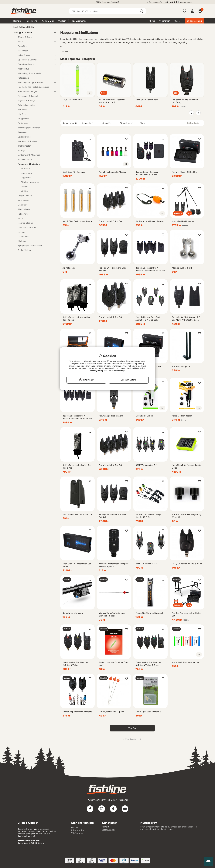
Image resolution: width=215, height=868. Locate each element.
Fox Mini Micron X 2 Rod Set (185, 172)
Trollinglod (23, 150)
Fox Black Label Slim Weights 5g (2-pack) (187, 516)
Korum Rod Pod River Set (183, 221)
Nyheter (151, 21)
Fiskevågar (23, 51)
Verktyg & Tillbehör (26, 27)
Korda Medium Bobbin (182, 416)
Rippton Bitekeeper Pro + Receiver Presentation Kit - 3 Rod (150, 269)
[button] (183, 2)
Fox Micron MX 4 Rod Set (110, 465)
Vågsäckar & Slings (27, 100)
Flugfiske (17, 21)
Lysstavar (25, 187)
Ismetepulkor (24, 236)
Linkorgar (22, 205)
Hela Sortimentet (79, 21)
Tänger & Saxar (35, 37)
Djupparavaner (25, 137)
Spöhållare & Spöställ (35, 60)
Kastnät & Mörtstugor (35, 91)
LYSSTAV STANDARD (72, 100)
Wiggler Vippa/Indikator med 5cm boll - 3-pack (112, 614)
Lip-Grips (22, 114)
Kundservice (154, 2)
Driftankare (23, 123)
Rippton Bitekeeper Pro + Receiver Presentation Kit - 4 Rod (77, 417)
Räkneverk (23, 214)
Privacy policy (78, 830)
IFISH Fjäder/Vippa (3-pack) (112, 712)
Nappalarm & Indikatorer (35, 164)
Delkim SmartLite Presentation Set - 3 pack (76, 318)
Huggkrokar (23, 119)
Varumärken (165, 21)
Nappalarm (26, 178)
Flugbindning (31, 21)
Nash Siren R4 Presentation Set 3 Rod (77, 565)
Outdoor (62, 21)
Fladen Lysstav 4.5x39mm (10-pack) (113, 664)
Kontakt (105, 827)
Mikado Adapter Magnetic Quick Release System (114, 565)
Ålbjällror (24, 191)
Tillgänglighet (77, 833)
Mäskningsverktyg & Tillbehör (35, 82)
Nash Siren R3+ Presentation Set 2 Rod (187, 466)
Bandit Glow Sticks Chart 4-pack (77, 221)
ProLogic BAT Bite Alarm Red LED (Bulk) (185, 101)
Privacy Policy (97, 371)
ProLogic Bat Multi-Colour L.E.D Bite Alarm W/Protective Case (186, 318)
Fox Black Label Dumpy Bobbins (150, 221)
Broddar (22, 218)
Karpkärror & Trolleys (27, 141)
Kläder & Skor (48, 21)
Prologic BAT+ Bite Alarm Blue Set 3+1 (112, 269)
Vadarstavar (23, 200)
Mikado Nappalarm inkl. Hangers (77, 712)
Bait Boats (22, 110)
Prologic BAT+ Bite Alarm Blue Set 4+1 (112, 516)
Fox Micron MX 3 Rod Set (110, 221)
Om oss (75, 827)
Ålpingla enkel (69, 268)
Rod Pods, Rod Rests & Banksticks (35, 87)
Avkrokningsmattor (26, 105)
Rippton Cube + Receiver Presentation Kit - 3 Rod (147, 173)
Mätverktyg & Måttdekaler (30, 73)
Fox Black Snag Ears (181, 366)
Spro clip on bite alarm (73, 613)
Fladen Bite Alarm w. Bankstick (149, 613)
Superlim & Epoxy (35, 64)
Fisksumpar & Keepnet (28, 96)
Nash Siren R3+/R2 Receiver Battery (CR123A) (112, 101)
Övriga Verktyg (35, 250)
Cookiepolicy (118, 371)
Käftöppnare (24, 78)
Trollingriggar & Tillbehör (29, 128)
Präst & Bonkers (25, 196)
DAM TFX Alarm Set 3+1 (146, 465)
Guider (177, 21)
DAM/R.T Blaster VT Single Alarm (187, 564)
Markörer (22, 241)
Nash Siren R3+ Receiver (74, 172)
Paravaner (23, 132)
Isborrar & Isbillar (35, 223)
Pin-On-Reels (24, 209)
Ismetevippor (26, 173)
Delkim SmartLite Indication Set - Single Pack (77, 466)
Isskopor (22, 232)
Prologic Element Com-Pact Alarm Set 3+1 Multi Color (148, 318)
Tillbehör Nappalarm (30, 182)
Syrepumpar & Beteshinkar (30, 246)
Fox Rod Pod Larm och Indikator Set (186, 614)
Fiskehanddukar (25, 159)
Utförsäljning (194, 21)
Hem (15, 27)
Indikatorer (25, 168)
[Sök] (107, 11)
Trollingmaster (24, 146)
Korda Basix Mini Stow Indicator (186, 662)
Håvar (35, 42)
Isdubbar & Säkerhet (27, 227)
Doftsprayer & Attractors (29, 155)
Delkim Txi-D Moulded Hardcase (77, 514)
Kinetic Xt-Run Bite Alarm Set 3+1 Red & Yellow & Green (148, 664)
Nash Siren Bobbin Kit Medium (113, 172)
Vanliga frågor (108, 830)
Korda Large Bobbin (144, 416)
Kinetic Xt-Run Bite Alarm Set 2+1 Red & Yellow (76, 664)
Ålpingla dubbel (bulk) (182, 268)
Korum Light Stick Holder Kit (148, 712)
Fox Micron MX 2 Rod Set (110, 317)
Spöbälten (23, 46)
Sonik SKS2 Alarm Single (147, 100)
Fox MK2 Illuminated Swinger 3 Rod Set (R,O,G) (149, 516)
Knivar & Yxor (35, 55)
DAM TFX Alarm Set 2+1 (146, 564)
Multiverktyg (24, 69)
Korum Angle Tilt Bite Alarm (111, 416)
